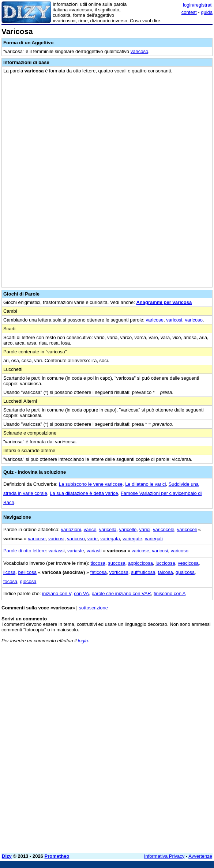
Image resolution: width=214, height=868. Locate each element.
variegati (154, 539)
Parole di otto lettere (25, 551)
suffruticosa (143, 572)
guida (207, 12)
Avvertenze (200, 856)
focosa (10, 581)
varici (144, 529)
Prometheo (57, 856)
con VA (81, 593)
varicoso (139, 51)
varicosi (174, 320)
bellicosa (27, 572)
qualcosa (185, 572)
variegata (110, 539)
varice (90, 529)
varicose (155, 320)
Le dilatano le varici (145, 484)
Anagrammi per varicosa (164, 302)
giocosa (28, 581)
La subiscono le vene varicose (91, 484)
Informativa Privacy (164, 856)
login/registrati (198, 5)
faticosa (99, 572)
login (83, 641)
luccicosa (165, 563)
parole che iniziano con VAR (121, 593)
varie (93, 539)
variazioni (71, 529)
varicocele (164, 529)
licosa (9, 572)
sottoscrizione (93, 608)
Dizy (7, 856)
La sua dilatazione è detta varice (84, 493)
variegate (132, 539)
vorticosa (119, 572)
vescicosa (188, 563)
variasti (94, 551)
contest (189, 12)
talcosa (166, 572)
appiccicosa (140, 563)
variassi (57, 551)
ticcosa (98, 563)
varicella (108, 529)
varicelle (128, 529)
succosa (117, 563)
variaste (76, 551)
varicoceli (187, 529)
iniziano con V (57, 593)
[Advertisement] (107, 796)
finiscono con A (170, 593)
